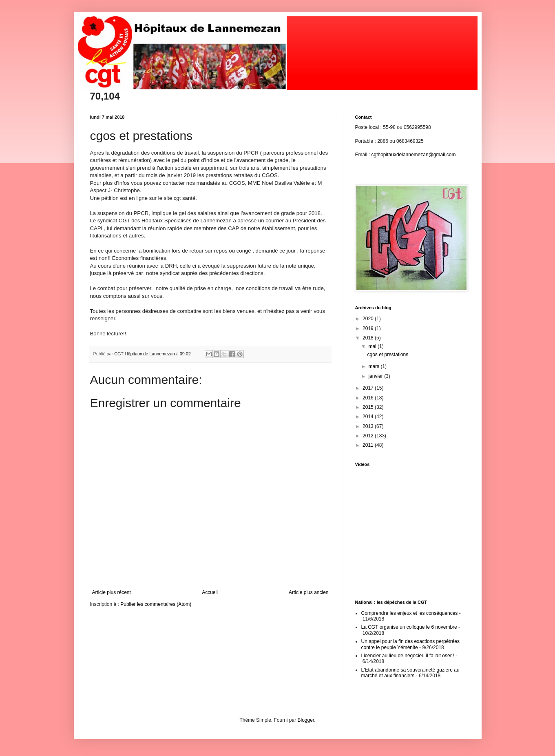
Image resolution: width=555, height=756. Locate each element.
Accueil (210, 592)
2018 (369, 338)
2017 (369, 388)
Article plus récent (112, 592)
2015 (369, 407)
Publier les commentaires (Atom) (156, 604)
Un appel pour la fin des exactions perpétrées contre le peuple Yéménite (410, 644)
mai (373, 346)
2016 (369, 398)
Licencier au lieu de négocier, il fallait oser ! (408, 656)
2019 (369, 328)
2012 (369, 436)
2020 (369, 319)
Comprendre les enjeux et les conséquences (410, 613)
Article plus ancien (308, 592)
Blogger (306, 720)
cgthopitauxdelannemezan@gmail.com (414, 155)
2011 (369, 445)
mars (374, 366)
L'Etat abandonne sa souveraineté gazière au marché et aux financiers (410, 673)
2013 (369, 426)
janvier (376, 376)
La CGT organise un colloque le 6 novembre (409, 627)
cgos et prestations (388, 355)
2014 (369, 417)
